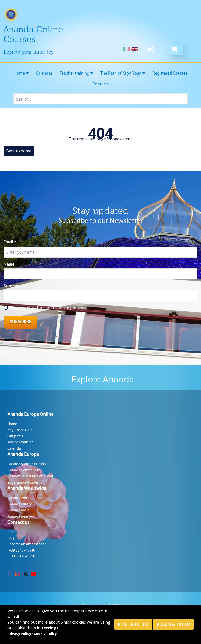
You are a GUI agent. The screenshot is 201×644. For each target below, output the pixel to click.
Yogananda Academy (25, 483)
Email (10, 242)
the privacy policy (67, 308)
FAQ (11, 538)
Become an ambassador (27, 544)
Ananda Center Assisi (24, 470)
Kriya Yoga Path (20, 430)
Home (21, 73)
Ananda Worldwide (23, 498)
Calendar (44, 73)
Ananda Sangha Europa (27, 464)
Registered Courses (170, 73)
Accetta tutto (173, 624)
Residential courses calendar (30, 476)
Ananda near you (21, 517)
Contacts (101, 84)
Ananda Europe (20, 504)
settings (50, 628)
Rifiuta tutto (133, 624)
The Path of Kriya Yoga (123, 73)
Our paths (15, 436)
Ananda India (18, 510)
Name (9, 264)
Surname (12, 286)
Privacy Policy (19, 634)
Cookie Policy (45, 634)
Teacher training (76, 73)
